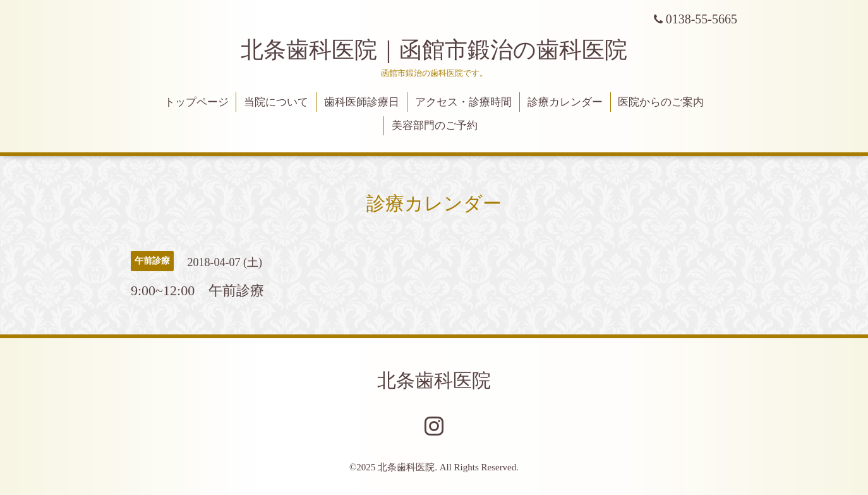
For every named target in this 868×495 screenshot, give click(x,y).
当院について (276, 102)
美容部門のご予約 (435, 125)
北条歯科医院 (434, 380)
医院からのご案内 (661, 102)
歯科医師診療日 (362, 102)
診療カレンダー (565, 102)
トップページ (196, 102)
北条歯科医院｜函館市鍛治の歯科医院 (445, 50)
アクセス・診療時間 (463, 102)
